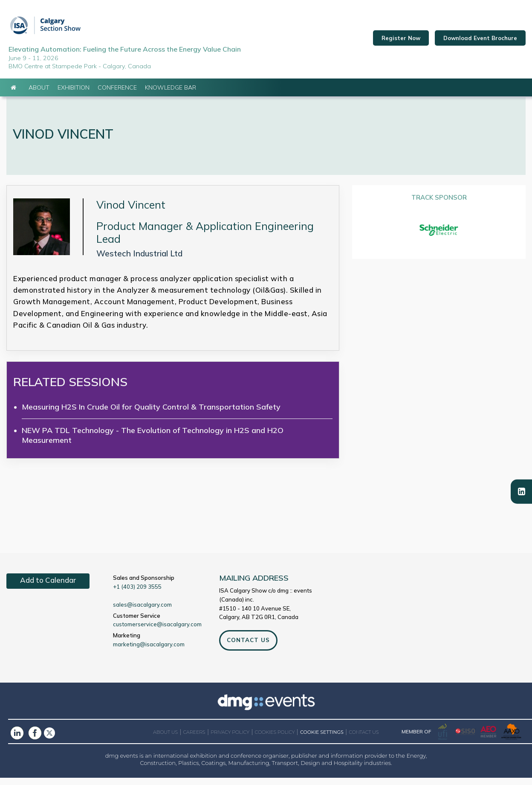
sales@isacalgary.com (142, 612)
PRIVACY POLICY (230, 740)
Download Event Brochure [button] (480, 42)
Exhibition (74, 95)
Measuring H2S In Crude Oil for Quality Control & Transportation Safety (151, 414)
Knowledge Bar (171, 95)
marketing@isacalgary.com (149, 652)
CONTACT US (248, 648)
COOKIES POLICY (275, 740)
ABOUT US (165, 740)
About (39, 95)
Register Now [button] (401, 42)
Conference (117, 95)
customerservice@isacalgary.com (157, 632)
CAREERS (194, 740)
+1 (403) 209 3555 (137, 594)
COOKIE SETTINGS (322, 740)
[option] (439, 238)
